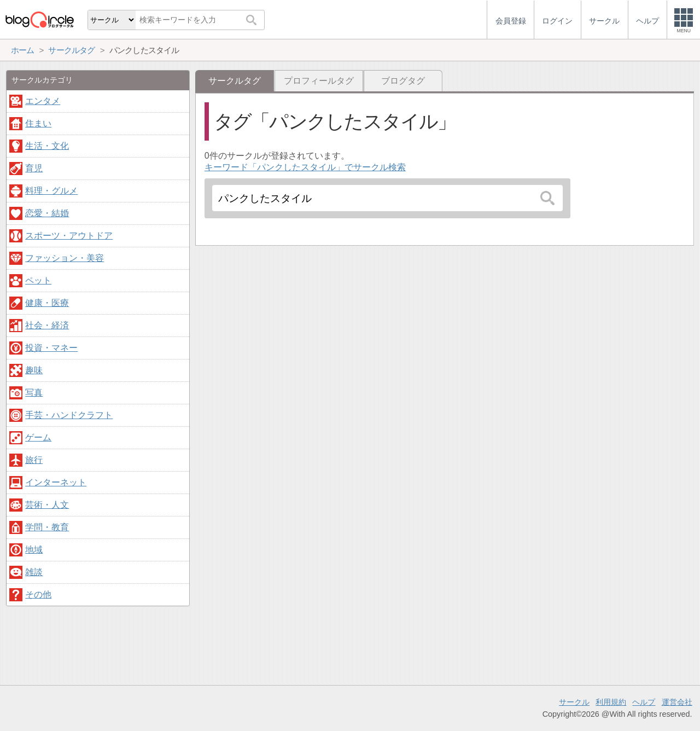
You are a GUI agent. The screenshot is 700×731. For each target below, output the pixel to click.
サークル (574, 702)
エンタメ (43, 101)
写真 (34, 393)
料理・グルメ (51, 191)
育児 (34, 168)
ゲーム (38, 437)
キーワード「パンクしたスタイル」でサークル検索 (305, 167)
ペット (38, 280)
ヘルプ (644, 702)
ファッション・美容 (65, 258)
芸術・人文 (47, 505)
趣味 (34, 370)
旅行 (34, 460)
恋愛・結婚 (47, 213)
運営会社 (677, 702)
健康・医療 (47, 303)
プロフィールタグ (319, 81)
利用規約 (611, 702)
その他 (38, 594)
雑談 (34, 572)
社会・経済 (47, 325)
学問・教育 (47, 527)
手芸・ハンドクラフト (69, 415)
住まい (38, 123)
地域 (34, 550)
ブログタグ (403, 81)
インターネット (56, 482)
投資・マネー (51, 348)
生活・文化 (47, 146)
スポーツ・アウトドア (69, 236)
